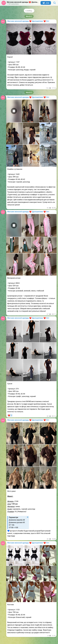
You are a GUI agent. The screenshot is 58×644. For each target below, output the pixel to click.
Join (46, 3)
